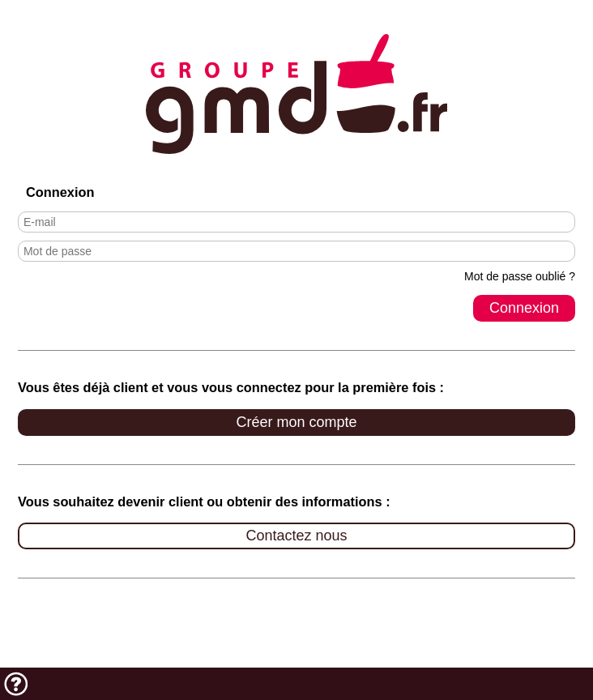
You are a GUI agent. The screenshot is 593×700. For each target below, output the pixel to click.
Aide (16, 684)
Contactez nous (296, 536)
